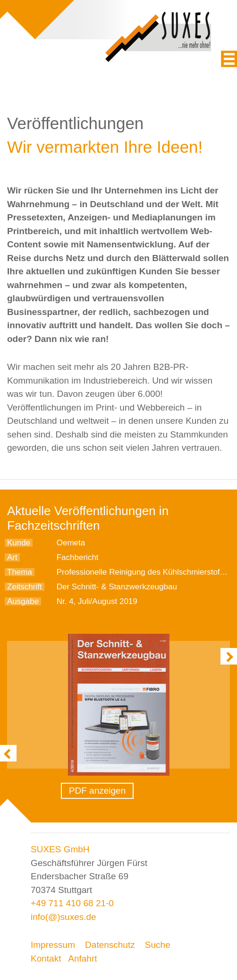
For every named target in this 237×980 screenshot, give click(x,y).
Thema (20, 572)
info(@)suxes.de (63, 917)
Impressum (53, 945)
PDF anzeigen (97, 791)
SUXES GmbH (60, 849)
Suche (158, 945)
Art (12, 557)
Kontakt (46, 958)
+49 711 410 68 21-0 (72, 903)
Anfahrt (82, 958)
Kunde (19, 543)
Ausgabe (23, 601)
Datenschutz (110, 945)
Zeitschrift (25, 587)
